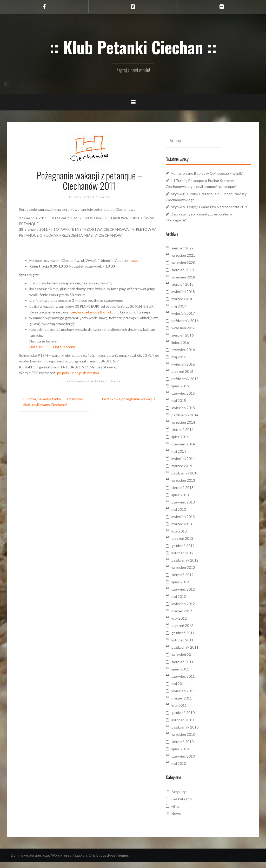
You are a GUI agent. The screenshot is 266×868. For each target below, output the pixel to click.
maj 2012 (186, 602)
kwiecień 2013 (190, 523)
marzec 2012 (189, 617)
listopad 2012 (190, 559)
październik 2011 (192, 653)
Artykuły (186, 798)
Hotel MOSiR (40, 347)
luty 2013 (186, 537)
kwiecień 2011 (190, 697)
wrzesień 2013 (191, 486)
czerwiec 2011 (190, 682)
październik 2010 (192, 733)
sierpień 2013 (190, 493)
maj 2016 (186, 363)
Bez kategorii (99, 381)
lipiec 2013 (187, 501)
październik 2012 (192, 566)
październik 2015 (192, 385)
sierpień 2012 (190, 581)
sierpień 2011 (190, 668)
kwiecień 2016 (190, 370)
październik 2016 (192, 327)
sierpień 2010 (190, 748)
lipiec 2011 (187, 675)
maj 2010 (186, 769)
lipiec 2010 (187, 755)
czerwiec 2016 (190, 356)
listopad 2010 (190, 726)
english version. (87, 373)
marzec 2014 (189, 472)
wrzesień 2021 (191, 261)
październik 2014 (192, 421)
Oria (92, 861)
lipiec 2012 (187, 588)
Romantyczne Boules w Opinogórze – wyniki (214, 173)
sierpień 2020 (190, 276)
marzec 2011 (189, 704)
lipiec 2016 (187, 348)
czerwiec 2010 (190, 762)
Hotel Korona (64, 347)
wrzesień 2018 (191, 283)
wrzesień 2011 (191, 660)
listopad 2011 (190, 646)
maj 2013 (186, 515)
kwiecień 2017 (190, 319)
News (116, 381)
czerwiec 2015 (190, 399)
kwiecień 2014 (190, 464)
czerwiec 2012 (190, 595)
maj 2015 (186, 406)
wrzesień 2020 (191, 268)
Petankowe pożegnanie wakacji (127, 399)
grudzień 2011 (190, 639)
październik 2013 (192, 479)
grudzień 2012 (190, 552)
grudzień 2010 (190, 719)
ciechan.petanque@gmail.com (94, 312)
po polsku (65, 373)
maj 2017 (186, 312)
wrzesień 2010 (191, 740)
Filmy (183, 812)
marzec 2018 (189, 305)
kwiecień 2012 (190, 610)
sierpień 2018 (190, 290)
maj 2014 (186, 457)
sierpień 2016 (190, 341)
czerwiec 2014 (190, 450)
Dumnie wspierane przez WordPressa (41, 861)
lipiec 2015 (187, 392)
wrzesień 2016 (191, 334)
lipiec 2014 (187, 443)
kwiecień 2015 (190, 414)
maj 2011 (186, 689)
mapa (133, 260)
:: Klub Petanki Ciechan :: (133, 47)
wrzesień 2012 (191, 573)
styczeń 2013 (190, 544)
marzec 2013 (189, 530)
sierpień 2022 (190, 254)
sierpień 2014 (190, 435)
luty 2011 (186, 711)
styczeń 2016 (190, 377)
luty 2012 (186, 624)
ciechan (105, 197)
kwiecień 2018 (190, 297)
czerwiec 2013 (190, 508)
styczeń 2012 (190, 631)
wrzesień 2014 (191, 428)
